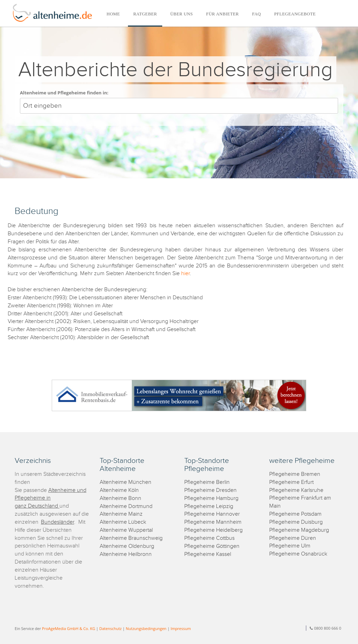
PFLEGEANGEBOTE (295, 14)
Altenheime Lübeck (123, 522)
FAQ (256, 14)
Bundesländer (58, 522)
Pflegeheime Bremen (295, 474)
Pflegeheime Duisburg (296, 522)
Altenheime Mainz (121, 514)
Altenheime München (126, 482)
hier (185, 274)
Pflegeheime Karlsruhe (296, 490)
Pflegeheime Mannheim (213, 522)
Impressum (181, 628)
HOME (113, 14)
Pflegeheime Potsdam (295, 514)
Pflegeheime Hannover (212, 514)
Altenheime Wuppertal (126, 530)
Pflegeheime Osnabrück (298, 554)
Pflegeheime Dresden (210, 490)
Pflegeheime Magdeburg (299, 530)
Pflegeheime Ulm (290, 546)
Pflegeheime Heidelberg (213, 530)
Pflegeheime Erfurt (291, 482)
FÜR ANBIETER (223, 14)
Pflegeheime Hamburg (211, 498)
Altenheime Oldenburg (127, 546)
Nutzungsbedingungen (146, 628)
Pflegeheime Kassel (208, 554)
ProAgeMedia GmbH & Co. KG (69, 628)
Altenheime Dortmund (126, 506)
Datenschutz (110, 628)
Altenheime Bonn (120, 498)
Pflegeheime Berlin (207, 482)
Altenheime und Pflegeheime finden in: (64, 93)
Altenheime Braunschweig (131, 538)
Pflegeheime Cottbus (209, 538)
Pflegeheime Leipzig (209, 506)
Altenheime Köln (119, 490)
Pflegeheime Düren (293, 538)
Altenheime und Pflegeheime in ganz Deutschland (51, 498)
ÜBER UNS (182, 14)
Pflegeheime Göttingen (212, 546)
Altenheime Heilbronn (126, 554)
